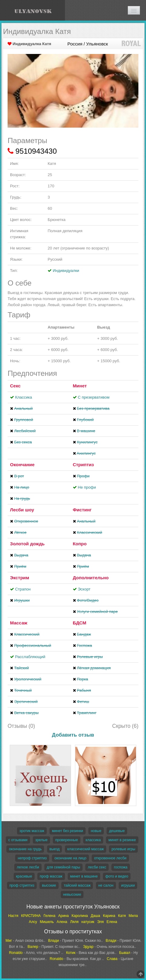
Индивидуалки (66, 271)
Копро (80, 544)
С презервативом (93, 397)
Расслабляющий (30, 657)
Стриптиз (83, 465)
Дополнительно (91, 578)
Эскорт (84, 589)
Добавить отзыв (73, 735)
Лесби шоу (22, 510)
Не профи (87, 487)
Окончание (22, 465)
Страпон (23, 589)
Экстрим (20, 578)
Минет (80, 386)
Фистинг (82, 510)
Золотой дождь (27, 544)
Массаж (19, 623)
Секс (15, 386)
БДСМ (80, 623)
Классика (24, 397)
